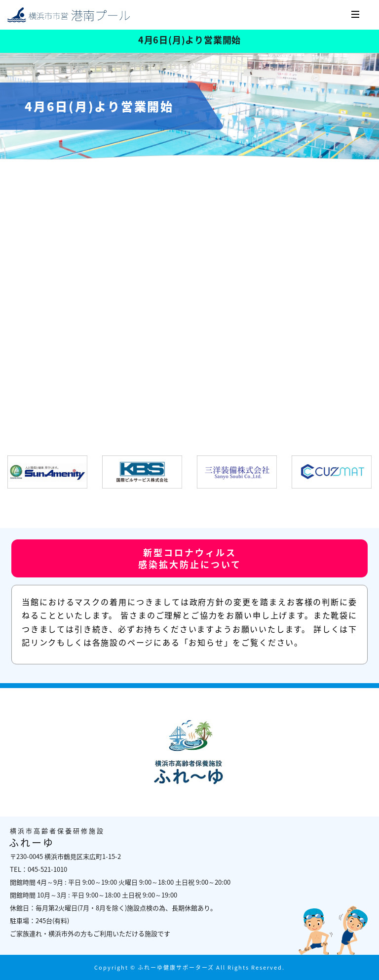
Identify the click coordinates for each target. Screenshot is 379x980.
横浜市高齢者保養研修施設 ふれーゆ (69, 15)
